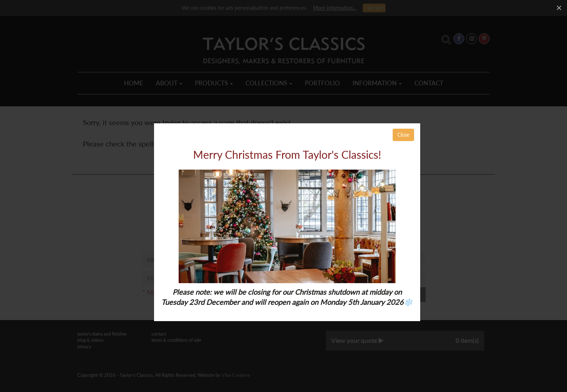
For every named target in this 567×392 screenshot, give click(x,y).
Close (403, 135)
